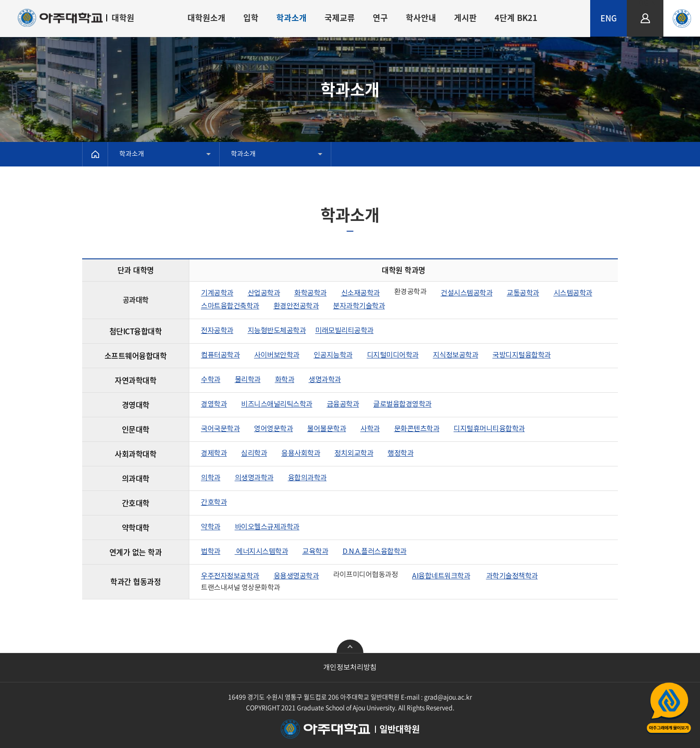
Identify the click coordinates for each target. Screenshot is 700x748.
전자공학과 (217, 331)
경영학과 (214, 404)
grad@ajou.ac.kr (448, 697)
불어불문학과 (327, 429)
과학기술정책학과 (512, 576)
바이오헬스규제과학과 (267, 527)
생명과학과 (325, 380)
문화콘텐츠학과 (417, 429)
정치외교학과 (354, 453)
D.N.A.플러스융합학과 (375, 552)
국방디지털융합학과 (522, 355)
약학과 (211, 527)
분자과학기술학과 (359, 306)
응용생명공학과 (296, 576)
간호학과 (214, 503)
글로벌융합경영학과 (402, 404)
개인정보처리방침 (350, 668)
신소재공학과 (360, 293)
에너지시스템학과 (262, 552)
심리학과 (254, 453)
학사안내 (421, 18)
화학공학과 (310, 293)
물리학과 (248, 380)
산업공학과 (264, 293)
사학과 (370, 429)
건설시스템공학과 (467, 293)
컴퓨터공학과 (220, 355)
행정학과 (400, 453)
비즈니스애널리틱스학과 (277, 404)
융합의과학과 (307, 478)
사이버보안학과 (277, 355)
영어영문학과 (273, 429)
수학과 (211, 380)
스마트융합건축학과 (230, 306)
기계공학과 (217, 293)
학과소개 (292, 18)
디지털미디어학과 (393, 355)
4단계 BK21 (516, 18)
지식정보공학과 (456, 355)
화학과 (285, 380)
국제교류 (340, 18)
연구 (380, 18)
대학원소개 (206, 18)
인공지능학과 (333, 355)
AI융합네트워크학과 (441, 576)
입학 (251, 18)
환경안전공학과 (296, 306)
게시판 (465, 18)
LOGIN (645, 4)
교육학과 (315, 552)
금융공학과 (343, 404)
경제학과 (214, 453)
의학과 (211, 478)
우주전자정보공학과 (230, 576)
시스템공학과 (573, 293)
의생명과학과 (254, 478)
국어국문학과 (220, 429)
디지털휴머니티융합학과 (489, 429)
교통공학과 (523, 293)
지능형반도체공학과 (277, 331)
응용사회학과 (301, 453)
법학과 (211, 552)
